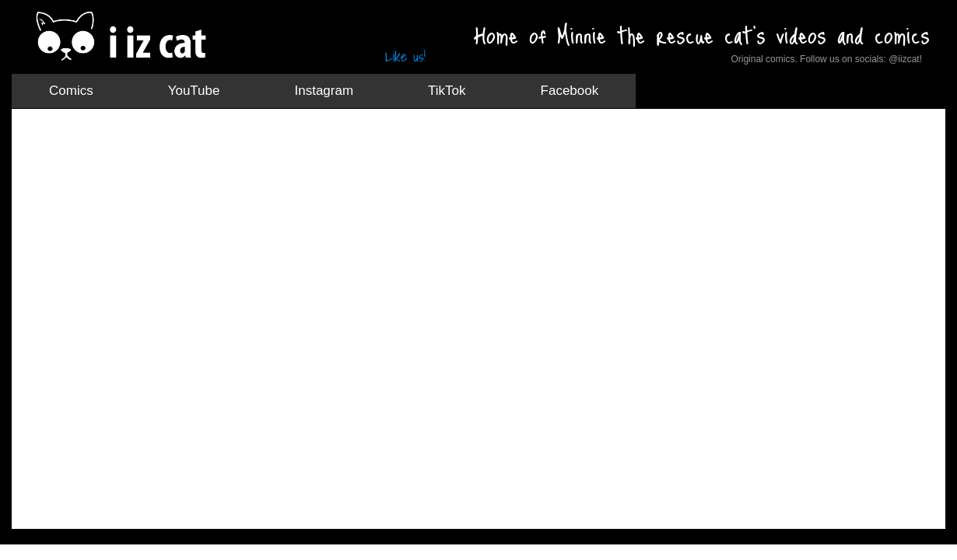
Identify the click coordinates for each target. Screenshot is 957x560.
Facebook (570, 91)
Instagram (324, 91)
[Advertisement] (310, 159)
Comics (71, 91)
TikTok (447, 91)
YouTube (194, 91)
